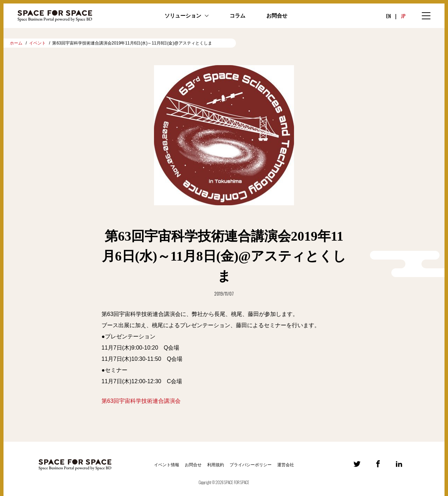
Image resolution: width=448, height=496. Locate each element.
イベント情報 (167, 465)
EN (388, 16)
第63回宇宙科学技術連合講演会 (141, 401)
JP (403, 16)
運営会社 (286, 465)
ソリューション (183, 16)
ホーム (16, 43)
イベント (37, 43)
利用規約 (216, 465)
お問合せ (277, 16)
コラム (237, 16)
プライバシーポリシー (251, 465)
